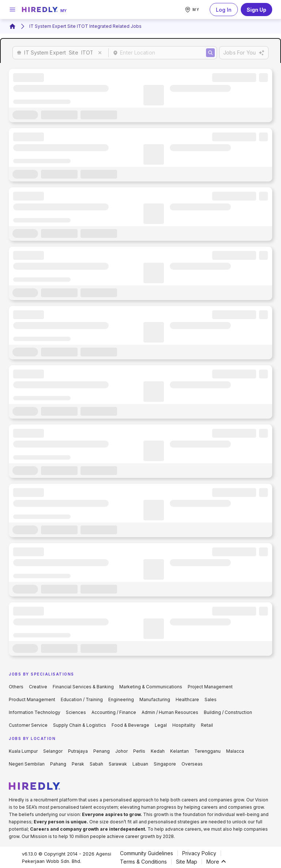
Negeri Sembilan (27, 764)
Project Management (210, 687)
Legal (161, 725)
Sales (211, 699)
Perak (78, 764)
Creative (38, 687)
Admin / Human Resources (170, 712)
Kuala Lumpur (23, 751)
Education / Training (82, 699)
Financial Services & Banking (83, 687)
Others (16, 687)
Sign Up (256, 10)
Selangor (53, 751)
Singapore (165, 764)
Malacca (235, 751)
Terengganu (207, 751)
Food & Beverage (130, 725)
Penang (102, 751)
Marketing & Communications (151, 687)
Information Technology (35, 712)
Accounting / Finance (114, 712)
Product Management (32, 699)
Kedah (158, 751)
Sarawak (118, 764)
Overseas (192, 764)
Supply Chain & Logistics (80, 725)
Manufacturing (155, 699)
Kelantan (179, 751)
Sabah (96, 764)
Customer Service (28, 725)
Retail (207, 725)
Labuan (140, 764)
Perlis (139, 751)
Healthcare (187, 699)
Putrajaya (78, 751)
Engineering (121, 699)
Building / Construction (228, 712)
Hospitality (184, 725)
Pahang (58, 764)
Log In (224, 10)
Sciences (76, 712)
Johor (121, 751)
